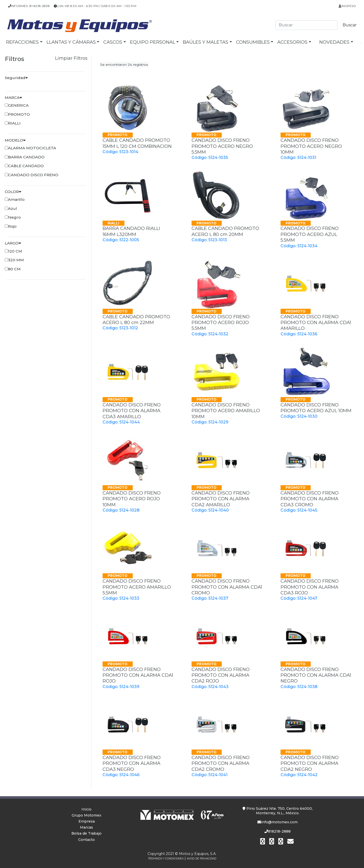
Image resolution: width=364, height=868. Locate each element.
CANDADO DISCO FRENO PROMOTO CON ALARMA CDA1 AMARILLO (316, 323)
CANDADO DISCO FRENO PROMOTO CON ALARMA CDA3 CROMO (310, 499)
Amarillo (16, 199)
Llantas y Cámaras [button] (71, 42)
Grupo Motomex (86, 815)
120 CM (15, 251)
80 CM (14, 269)
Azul (13, 208)
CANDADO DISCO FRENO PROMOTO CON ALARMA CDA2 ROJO (221, 675)
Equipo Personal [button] (153, 42)
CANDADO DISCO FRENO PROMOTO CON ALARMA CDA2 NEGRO (310, 763)
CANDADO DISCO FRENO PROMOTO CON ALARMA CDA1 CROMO (227, 587)
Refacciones (22, 42)
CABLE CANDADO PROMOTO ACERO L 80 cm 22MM (136, 320)
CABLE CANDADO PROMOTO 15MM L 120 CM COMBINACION (137, 143)
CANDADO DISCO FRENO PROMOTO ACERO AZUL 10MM (316, 408)
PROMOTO (19, 114)
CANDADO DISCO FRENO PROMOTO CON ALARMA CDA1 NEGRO (316, 675)
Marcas (86, 827)
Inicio (86, 809)
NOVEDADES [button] (334, 42)
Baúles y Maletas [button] (206, 42)
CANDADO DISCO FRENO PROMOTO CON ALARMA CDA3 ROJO (310, 587)
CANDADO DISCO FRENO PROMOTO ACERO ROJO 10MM (132, 499)
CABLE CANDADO (26, 166)
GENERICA (18, 105)
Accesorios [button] (292, 42)
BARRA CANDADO (26, 157)
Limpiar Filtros (71, 58)
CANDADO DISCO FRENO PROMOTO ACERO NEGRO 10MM (311, 146)
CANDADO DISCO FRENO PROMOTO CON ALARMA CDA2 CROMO (221, 763)
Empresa (87, 821)
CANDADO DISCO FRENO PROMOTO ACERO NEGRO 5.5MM (222, 146)
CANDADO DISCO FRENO (33, 175)
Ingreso (347, 6)
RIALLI (14, 123)
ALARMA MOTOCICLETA (32, 148)
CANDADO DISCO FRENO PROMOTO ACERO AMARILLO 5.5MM (137, 587)
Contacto (86, 840)
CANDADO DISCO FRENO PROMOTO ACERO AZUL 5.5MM (310, 234)
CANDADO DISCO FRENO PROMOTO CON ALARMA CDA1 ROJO (138, 675)
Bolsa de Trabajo (86, 833)
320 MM (16, 260)
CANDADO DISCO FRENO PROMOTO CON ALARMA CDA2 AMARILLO (221, 499)
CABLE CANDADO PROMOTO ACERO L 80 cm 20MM (225, 231)
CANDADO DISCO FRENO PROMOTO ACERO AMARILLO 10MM (226, 411)
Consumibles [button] (253, 42)
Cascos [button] (113, 42)
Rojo (12, 226)
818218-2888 (278, 831)
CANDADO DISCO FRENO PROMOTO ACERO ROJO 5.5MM (221, 323)
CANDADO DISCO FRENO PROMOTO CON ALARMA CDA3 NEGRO (132, 763)
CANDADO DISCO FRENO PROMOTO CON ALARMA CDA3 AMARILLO (132, 411)
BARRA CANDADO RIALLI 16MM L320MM (131, 231)
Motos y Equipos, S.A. (198, 854)
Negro (14, 217)
